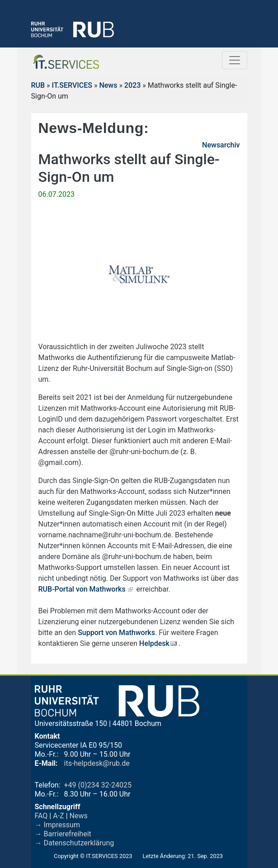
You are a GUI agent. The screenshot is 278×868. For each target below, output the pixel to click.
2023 (132, 85)
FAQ (41, 816)
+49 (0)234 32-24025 (98, 785)
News (108, 85)
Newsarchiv (221, 145)
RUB (38, 85)
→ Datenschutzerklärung (75, 843)
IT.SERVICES (72, 85)
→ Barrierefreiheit (63, 834)
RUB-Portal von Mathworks (82, 589)
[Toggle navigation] (235, 60)
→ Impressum (57, 825)
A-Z (58, 816)
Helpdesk (154, 643)
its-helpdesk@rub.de (97, 763)
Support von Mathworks (116, 633)
